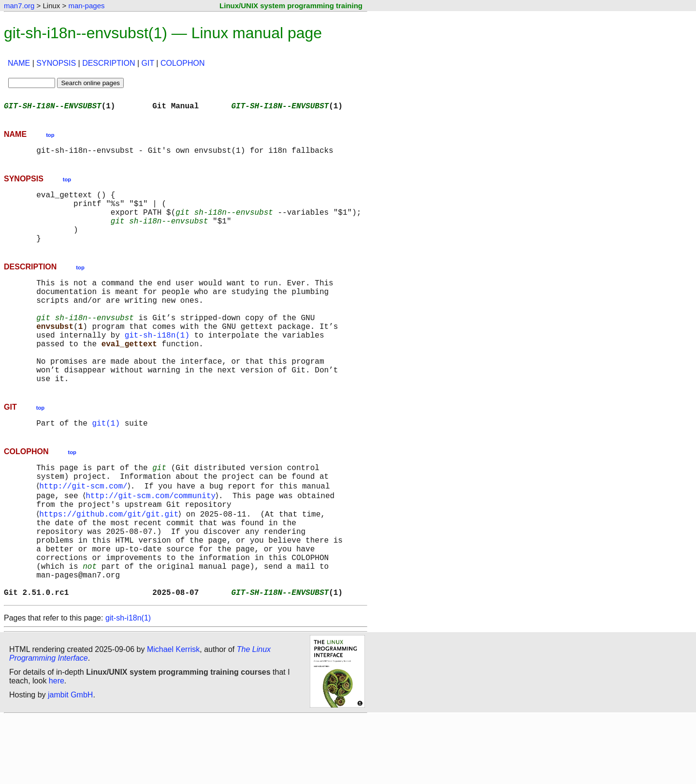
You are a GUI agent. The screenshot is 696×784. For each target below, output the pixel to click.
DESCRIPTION (109, 63)
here (57, 747)
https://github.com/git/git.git (111, 563)
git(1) (106, 463)
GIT (148, 63)
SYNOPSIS (56, 63)
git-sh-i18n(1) (157, 364)
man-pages (86, 6)
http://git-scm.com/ (85, 531)
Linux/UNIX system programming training (291, 6)
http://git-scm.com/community (152, 542)
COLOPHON (183, 63)
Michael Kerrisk (173, 716)
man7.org (19, 6)
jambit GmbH (70, 762)
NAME (19, 63)
